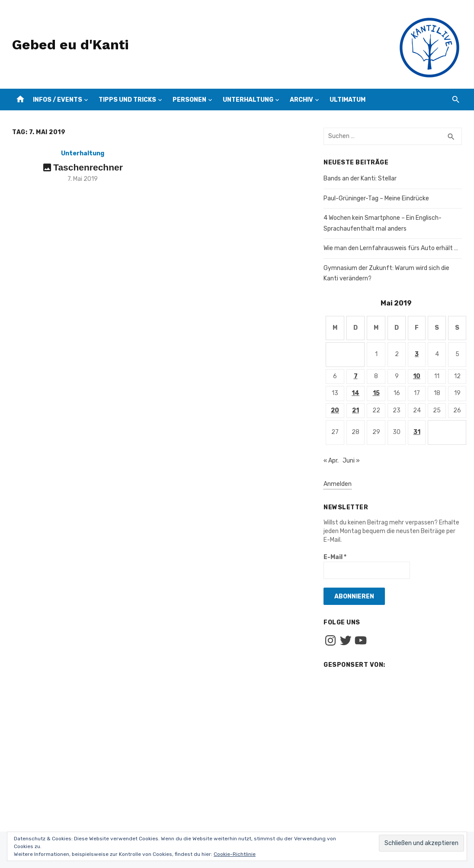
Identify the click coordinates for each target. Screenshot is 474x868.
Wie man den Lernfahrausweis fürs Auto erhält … (391, 248)
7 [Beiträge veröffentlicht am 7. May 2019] (356, 376)
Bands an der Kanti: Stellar (360, 178)
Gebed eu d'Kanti (70, 45)
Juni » (351, 461)
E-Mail (335, 557)
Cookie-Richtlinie (235, 854)
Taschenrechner (88, 167)
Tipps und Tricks (127, 100)
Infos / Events (58, 100)
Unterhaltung (248, 100)
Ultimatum (347, 100)
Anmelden (338, 484)
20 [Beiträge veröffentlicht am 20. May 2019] (335, 410)
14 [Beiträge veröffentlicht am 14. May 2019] (355, 393)
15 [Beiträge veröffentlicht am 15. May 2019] (376, 393)
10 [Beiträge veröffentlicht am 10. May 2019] (417, 376)
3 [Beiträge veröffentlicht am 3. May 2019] (417, 354)
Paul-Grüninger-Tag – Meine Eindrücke (376, 198)
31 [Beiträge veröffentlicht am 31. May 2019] (417, 432)
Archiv (301, 100)
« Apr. (331, 461)
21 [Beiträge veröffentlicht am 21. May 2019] (355, 410)
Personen (189, 100)
